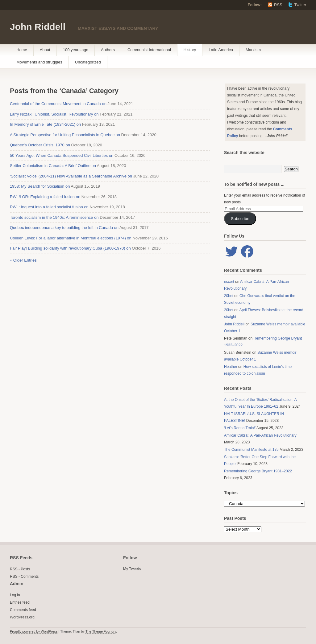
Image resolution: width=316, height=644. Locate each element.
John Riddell (38, 27)
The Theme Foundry (101, 631)
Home (22, 50)
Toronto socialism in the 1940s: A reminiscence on (54, 217)
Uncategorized (88, 62)
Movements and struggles (39, 62)
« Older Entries (23, 260)
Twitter (300, 5)
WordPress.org (22, 617)
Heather (231, 367)
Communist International (149, 50)
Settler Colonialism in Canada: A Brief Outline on (53, 166)
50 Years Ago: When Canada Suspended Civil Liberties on (62, 155)
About (45, 50)
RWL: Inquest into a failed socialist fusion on (49, 207)
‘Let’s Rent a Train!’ (240, 428)
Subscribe (240, 219)
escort (229, 282)
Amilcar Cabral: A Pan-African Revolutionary (260, 435)
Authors (108, 50)
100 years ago (76, 50)
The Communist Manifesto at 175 (251, 450)
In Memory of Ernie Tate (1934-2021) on (45, 124)
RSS (278, 5)
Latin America (221, 50)
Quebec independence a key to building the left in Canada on (64, 228)
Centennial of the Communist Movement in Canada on (58, 104)
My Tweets (132, 569)
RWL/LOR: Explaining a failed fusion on (45, 197)
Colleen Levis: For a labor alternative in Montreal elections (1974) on (71, 238)
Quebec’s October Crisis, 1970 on (40, 145)
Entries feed (20, 602)
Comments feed (23, 610)
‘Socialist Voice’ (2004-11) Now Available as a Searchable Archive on (71, 176)
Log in (15, 595)
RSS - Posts (20, 569)
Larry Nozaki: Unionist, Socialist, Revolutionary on (54, 114)
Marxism (253, 50)
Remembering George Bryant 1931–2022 (258, 471)
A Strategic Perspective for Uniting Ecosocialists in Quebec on (65, 135)
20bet (229, 296)
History (190, 50)
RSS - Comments (24, 577)
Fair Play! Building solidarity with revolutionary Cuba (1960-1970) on (70, 248)
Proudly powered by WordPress (34, 631)
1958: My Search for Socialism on (40, 186)
